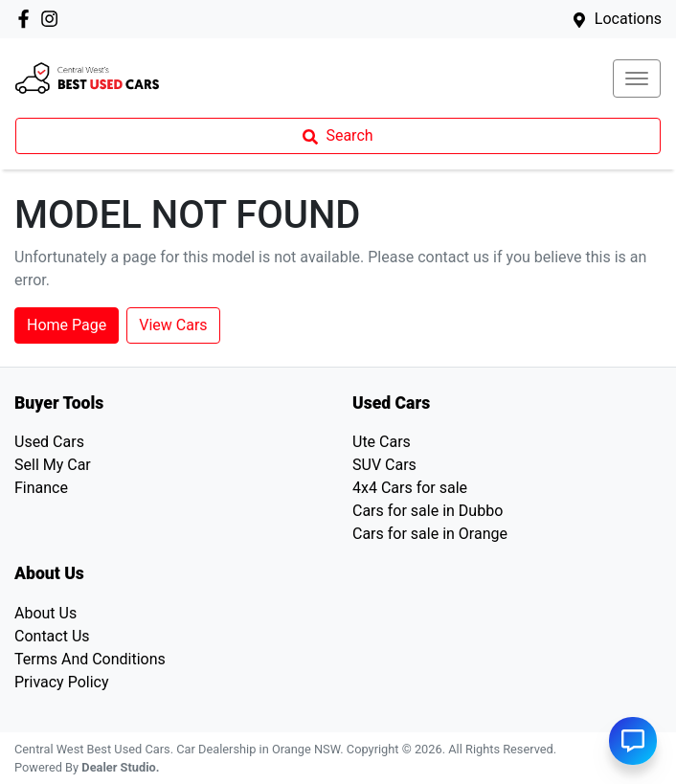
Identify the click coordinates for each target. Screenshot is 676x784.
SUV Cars (384, 465)
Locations (628, 19)
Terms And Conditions (90, 659)
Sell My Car (53, 465)
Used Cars (49, 442)
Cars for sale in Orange (430, 534)
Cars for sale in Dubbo (428, 511)
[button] (637, 78)
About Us (45, 613)
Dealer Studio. (120, 767)
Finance (41, 488)
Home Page (67, 325)
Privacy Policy (62, 682)
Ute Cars (382, 442)
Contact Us (52, 636)
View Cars (173, 325)
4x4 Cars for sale (410, 488)
